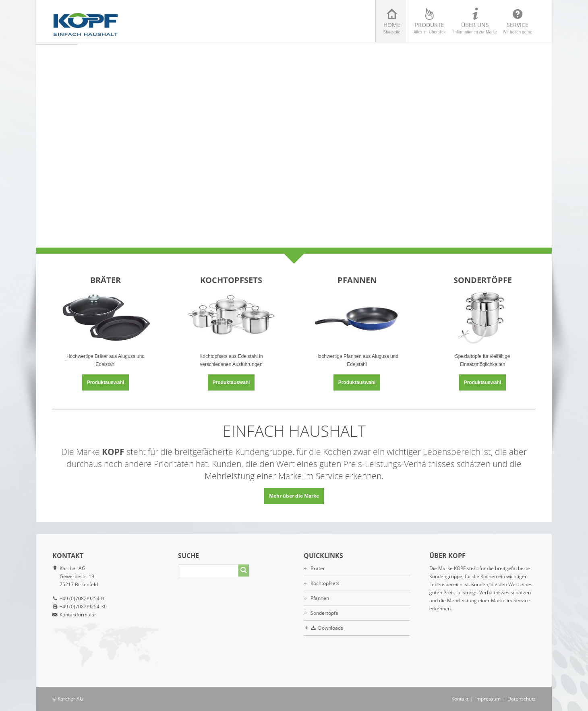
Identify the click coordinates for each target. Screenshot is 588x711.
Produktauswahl (106, 382)
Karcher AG (70, 699)
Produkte (430, 28)
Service (518, 28)
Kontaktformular (78, 615)
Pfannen (320, 598)
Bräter (318, 568)
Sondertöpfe (324, 613)
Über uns (475, 28)
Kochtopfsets (325, 583)
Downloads (331, 628)
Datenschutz (522, 699)
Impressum (488, 699)
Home (392, 28)
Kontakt (460, 699)
